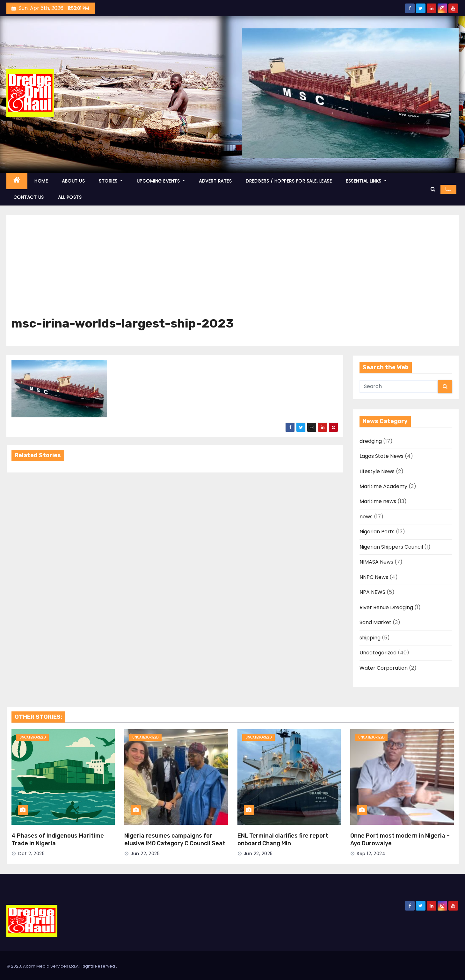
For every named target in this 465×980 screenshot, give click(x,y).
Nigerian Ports (377, 532)
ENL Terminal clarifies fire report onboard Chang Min (283, 839)
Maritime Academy (383, 486)
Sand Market (375, 622)
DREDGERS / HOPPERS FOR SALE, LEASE (289, 181)
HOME (41, 181)
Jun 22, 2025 (145, 854)
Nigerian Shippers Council (391, 547)
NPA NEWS (372, 592)
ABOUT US (73, 181)
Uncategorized (378, 653)
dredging (371, 441)
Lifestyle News (377, 471)
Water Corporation (384, 668)
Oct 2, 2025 (31, 854)
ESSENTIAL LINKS (366, 181)
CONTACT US (29, 197)
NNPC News (374, 577)
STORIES (111, 181)
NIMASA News (376, 562)
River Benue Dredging (386, 607)
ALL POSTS (70, 197)
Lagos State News (381, 456)
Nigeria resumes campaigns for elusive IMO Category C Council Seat (175, 839)
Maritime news (378, 501)
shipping (370, 638)
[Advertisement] (233, 269)
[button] (433, 189)
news (366, 517)
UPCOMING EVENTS (161, 181)
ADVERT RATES (215, 181)
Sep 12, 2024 (371, 854)
